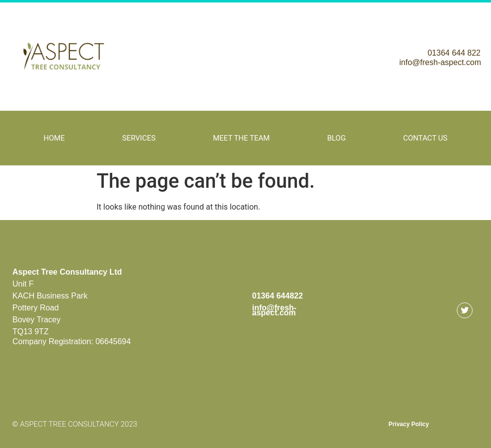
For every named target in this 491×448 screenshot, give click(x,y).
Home (54, 138)
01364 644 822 (454, 53)
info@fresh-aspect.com (440, 62)
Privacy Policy (408, 424)
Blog (337, 138)
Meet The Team (241, 138)
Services (139, 138)
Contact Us (425, 138)
